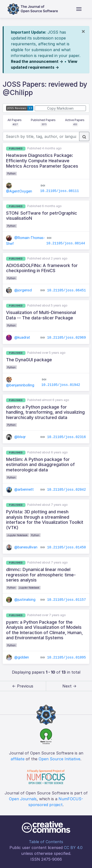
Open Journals (23, 799)
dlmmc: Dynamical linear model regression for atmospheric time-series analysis (41, 575)
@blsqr (16, 437)
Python (11, 173)
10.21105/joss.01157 (67, 600)
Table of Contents (46, 842)
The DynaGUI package (29, 360)
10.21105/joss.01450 (67, 547)
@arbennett (20, 489)
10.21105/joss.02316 (67, 437)
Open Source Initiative (59, 759)
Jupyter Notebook (17, 535)
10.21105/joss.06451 (67, 290)
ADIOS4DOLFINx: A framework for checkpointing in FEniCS (42, 268)
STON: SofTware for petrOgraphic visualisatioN (42, 216)
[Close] (83, 31)
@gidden (17, 657)
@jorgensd (19, 290)
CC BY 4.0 (73, 848)
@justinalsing (21, 599)
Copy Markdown (60, 108)
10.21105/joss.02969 (67, 337)
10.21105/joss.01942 (61, 385)
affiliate (18, 759)
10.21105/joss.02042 (67, 489)
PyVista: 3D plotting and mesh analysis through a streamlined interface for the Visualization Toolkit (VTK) (45, 520)
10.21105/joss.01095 (67, 658)
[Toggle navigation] (79, 9)
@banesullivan (22, 547)
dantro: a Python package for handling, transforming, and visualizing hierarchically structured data (45, 412)
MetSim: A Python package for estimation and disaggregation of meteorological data (40, 465)
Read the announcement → (37, 61)
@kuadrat (18, 337)
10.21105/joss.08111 (59, 191)
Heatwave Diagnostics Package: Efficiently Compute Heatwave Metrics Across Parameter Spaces (42, 161)
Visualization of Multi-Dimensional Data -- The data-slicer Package (41, 315)
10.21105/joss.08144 (66, 243)
